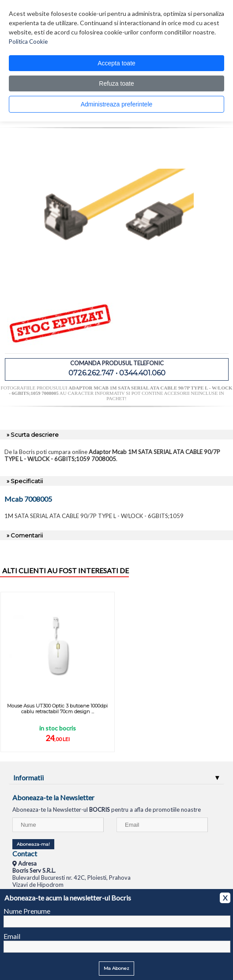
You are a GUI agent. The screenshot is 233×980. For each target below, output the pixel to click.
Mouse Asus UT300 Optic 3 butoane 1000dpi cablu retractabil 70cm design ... (57, 709)
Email (12, 936)
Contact (25, 853)
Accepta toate (116, 63)
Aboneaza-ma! (33, 844)
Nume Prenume (27, 911)
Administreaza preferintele (117, 104)
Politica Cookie (28, 42)
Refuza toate (116, 83)
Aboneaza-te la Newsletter (53, 797)
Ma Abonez (116, 968)
